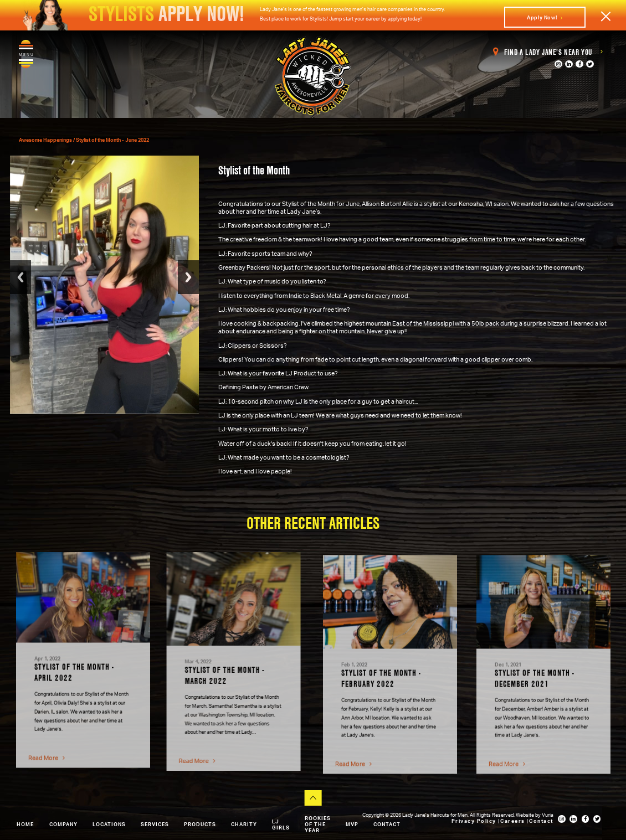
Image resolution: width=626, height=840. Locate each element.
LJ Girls (281, 824)
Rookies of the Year (318, 824)
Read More (47, 753)
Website (525, 815)
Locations (109, 824)
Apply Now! (545, 17)
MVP (352, 824)
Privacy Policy (475, 821)
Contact (387, 824)
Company (63, 824)
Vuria (548, 815)
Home (25, 824)
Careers (514, 821)
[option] (83, 655)
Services (155, 824)
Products (200, 824)
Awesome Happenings (46, 140)
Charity (244, 824)
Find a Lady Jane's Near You (548, 52)
